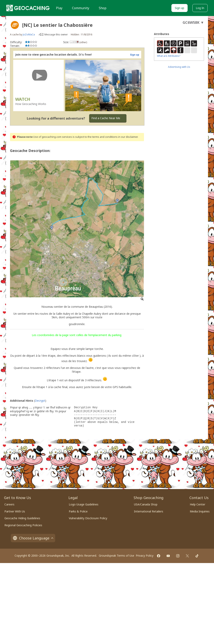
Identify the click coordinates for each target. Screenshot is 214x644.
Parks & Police (78, 511)
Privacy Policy (145, 556)
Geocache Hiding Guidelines (22, 518)
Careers (9, 504)
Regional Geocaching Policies (23, 525)
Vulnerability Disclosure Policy (88, 518)
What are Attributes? (169, 56)
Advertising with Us (179, 67)
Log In (200, 8)
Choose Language (33, 538)
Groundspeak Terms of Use (116, 556)
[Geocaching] (28, 8)
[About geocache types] (15, 25)
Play (59, 8)
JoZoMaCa (29, 34)
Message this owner (56, 34)
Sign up (179, 8)
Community (81, 8)
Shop (103, 8)
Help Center (197, 504)
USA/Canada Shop (146, 504)
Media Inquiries (200, 511)
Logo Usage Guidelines (84, 504)
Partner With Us (15, 511)
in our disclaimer (128, 137)
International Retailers (149, 511)
